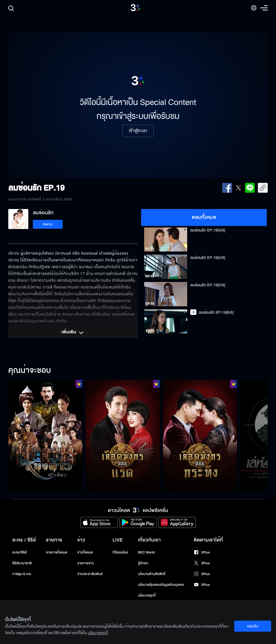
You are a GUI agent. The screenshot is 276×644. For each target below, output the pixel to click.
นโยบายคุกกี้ (147, 596)
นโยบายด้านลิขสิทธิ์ (152, 574)
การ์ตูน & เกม (22, 574)
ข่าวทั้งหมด (85, 552)
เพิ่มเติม (73, 333)
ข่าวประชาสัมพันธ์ (90, 574)
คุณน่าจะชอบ (30, 371)
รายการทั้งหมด (57, 552)
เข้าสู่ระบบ (138, 131)
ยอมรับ (253, 626)
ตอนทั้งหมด (204, 217)
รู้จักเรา (143, 563)
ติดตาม (48, 224)
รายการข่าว (85, 563)
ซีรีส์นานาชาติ (22, 563)
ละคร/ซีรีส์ (20, 552)
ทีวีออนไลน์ (120, 552)
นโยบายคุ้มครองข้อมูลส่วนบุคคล (161, 585)
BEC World (146, 552)
